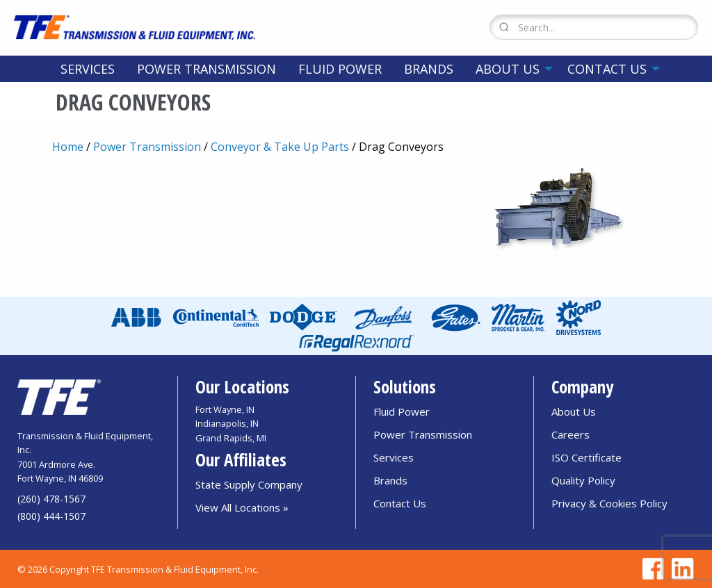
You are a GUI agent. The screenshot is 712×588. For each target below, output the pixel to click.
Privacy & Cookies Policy (609, 503)
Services (88, 69)
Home (68, 147)
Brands (429, 69)
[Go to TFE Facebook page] (651, 569)
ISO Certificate (586, 457)
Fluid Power (340, 69)
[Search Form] (594, 27)
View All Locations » (242, 507)
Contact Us (607, 69)
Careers (571, 434)
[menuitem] (88, 69)
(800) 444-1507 (51, 516)
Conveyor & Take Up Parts (280, 147)
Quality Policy (583, 480)
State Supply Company (249, 484)
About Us (508, 69)
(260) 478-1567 (51, 499)
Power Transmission (207, 69)
